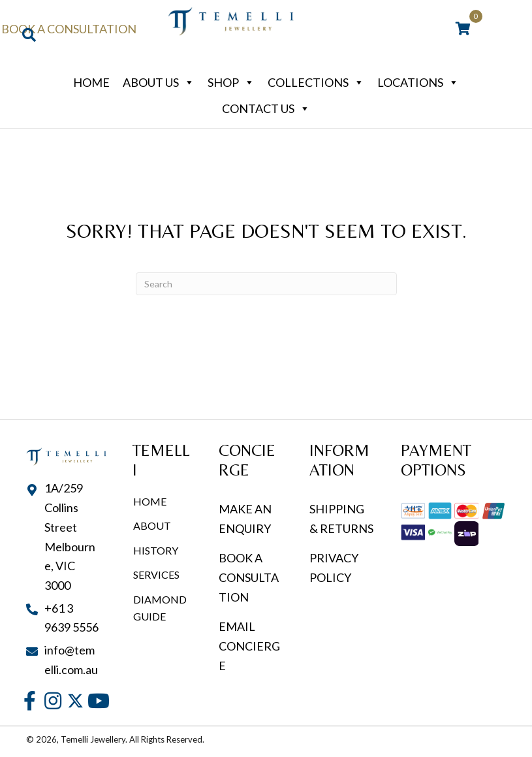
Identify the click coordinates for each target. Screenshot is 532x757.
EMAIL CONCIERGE (249, 646)
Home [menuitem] (150, 501)
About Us (159, 82)
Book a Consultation (69, 29)
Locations (418, 82)
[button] (30, 701)
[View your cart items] (463, 29)
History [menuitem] (156, 550)
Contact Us (266, 108)
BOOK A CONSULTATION (249, 577)
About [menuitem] (152, 525)
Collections (316, 82)
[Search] (266, 284)
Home (91, 82)
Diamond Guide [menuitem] (160, 608)
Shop (231, 82)
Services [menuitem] (156, 574)
